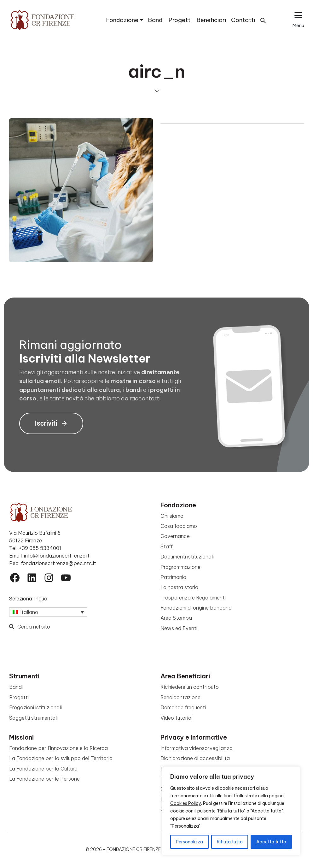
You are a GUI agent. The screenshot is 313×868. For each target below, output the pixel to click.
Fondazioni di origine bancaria (196, 608)
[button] (263, 20)
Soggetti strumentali (33, 718)
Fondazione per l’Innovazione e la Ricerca (58, 748)
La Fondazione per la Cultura (43, 769)
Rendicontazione (180, 697)
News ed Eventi (179, 628)
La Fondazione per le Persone (44, 779)
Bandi (156, 20)
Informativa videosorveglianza (197, 748)
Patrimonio (173, 577)
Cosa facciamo (179, 526)
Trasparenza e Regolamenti (193, 598)
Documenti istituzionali (187, 557)
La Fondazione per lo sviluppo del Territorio (61, 758)
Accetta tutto (271, 842)
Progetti (180, 20)
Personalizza (189, 842)
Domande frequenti (183, 707)
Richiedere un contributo (190, 687)
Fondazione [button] (122, 20)
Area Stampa (176, 618)
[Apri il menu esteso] (298, 20)
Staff (167, 546)
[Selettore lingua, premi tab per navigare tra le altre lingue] (48, 612)
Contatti (243, 20)
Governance (175, 536)
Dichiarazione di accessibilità (195, 758)
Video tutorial (177, 718)
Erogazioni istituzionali (35, 707)
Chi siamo (172, 516)
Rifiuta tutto (230, 842)
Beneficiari (211, 20)
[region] (231, 811)
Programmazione (180, 567)
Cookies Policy (186, 803)
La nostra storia (179, 587)
